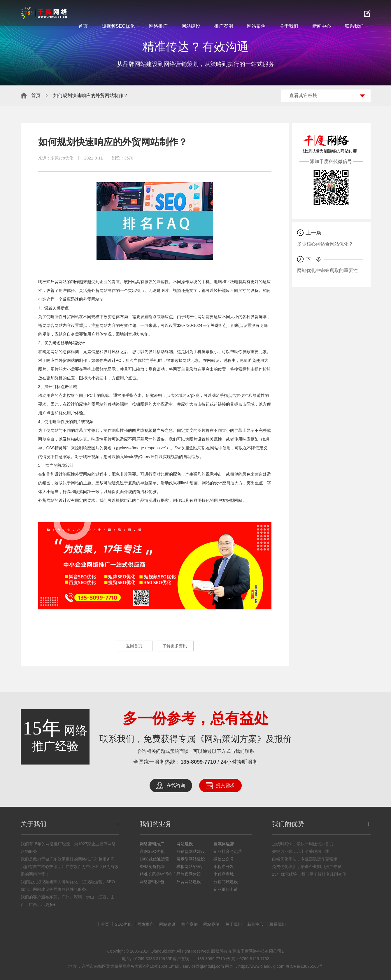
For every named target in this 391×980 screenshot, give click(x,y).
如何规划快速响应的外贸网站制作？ (91, 95)
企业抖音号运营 (228, 851)
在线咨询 (176, 785)
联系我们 (354, 26)
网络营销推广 (152, 844)
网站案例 (256, 26)
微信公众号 (224, 859)
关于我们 (289, 26)
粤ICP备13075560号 (304, 966)
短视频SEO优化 (118, 26)
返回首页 (129, 646)
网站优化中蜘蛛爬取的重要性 (327, 270)
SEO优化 (123, 924)
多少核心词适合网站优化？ (325, 244)
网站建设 (191, 26)
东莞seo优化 (62, 158)
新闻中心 (322, 26)
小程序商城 (224, 874)
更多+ (50, 904)
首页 (83, 26)
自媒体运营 (224, 844)
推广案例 (224, 26)
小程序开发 (224, 867)
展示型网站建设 (191, 859)
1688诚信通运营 (154, 859)
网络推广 (158, 26)
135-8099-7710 (198, 762)
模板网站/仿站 (189, 867)
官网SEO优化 (152, 851)
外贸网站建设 (189, 882)
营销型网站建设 (191, 851)
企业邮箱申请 (226, 889)
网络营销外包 (152, 882)
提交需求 (225, 785)
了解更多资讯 (178, 646)
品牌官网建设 (189, 874)
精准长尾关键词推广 (158, 874)
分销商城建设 (226, 882)
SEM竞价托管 (152, 867)
